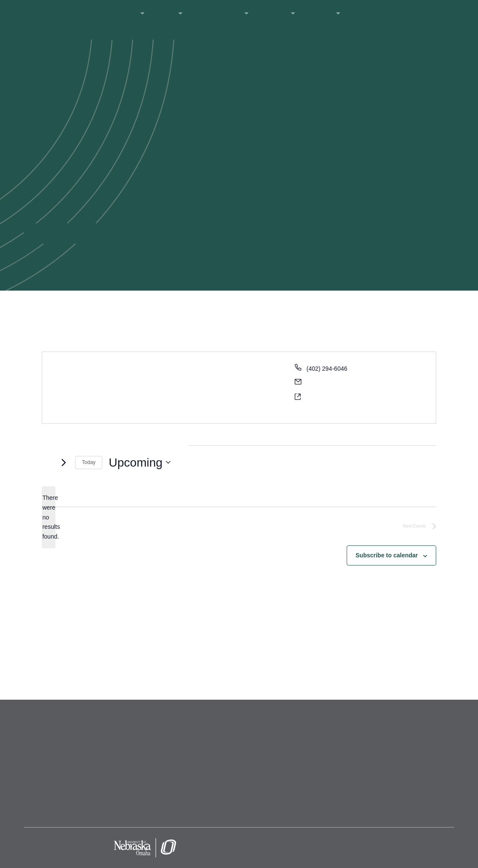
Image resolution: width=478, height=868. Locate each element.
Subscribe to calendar (387, 555)
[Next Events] (64, 462)
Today (89, 462)
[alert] (49, 517)
